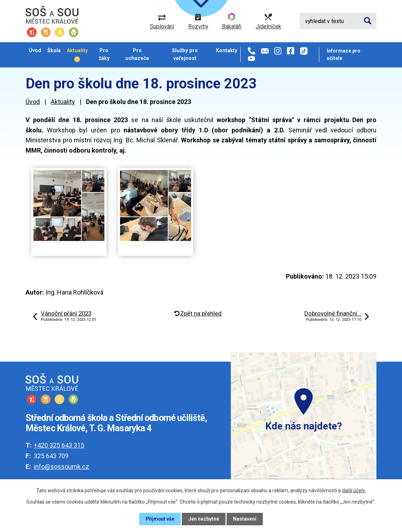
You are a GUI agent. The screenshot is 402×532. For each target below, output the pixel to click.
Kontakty (227, 50)
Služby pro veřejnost (185, 54)
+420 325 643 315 (59, 445)
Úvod (35, 50)
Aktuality (77, 50)
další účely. (354, 490)
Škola (54, 50)
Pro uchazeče (137, 54)
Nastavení (245, 519)
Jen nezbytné (204, 519)
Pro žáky (104, 54)
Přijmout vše (160, 519)
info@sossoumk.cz (61, 467)
